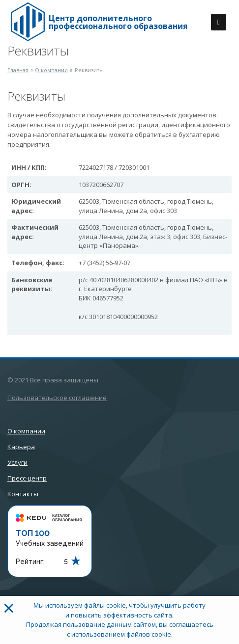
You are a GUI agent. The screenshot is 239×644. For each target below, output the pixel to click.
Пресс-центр (27, 478)
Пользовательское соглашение (57, 398)
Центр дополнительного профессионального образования (118, 22)
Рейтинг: (30, 562)
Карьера (21, 447)
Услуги (17, 462)
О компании (26, 431)
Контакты (23, 494)
